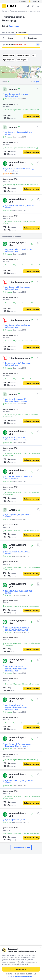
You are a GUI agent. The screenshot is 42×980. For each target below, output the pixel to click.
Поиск (28, 6)
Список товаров (33, 6)
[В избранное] (38, 88)
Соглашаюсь (21, 969)
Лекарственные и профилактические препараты (25, 11)
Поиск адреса (4, 44)
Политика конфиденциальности (21, 976)
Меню (4, 6)
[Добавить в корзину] (31, 116)
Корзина (38, 6)
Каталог (5, 11)
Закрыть (40, 948)
